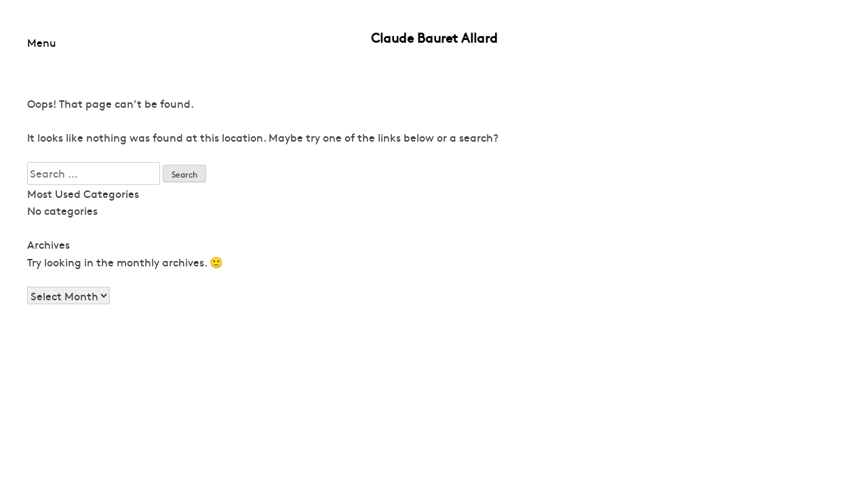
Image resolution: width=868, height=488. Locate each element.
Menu (42, 42)
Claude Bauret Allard (434, 37)
